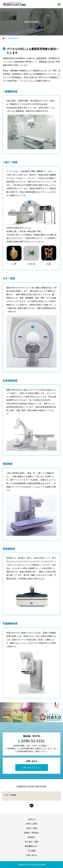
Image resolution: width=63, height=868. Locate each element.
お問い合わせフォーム (32, 768)
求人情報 (32, 851)
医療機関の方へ (32, 846)
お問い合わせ (32, 855)
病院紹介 (32, 837)
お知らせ (32, 819)
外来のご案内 (32, 824)
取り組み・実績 (32, 842)
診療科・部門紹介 (32, 833)
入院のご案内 (32, 828)
